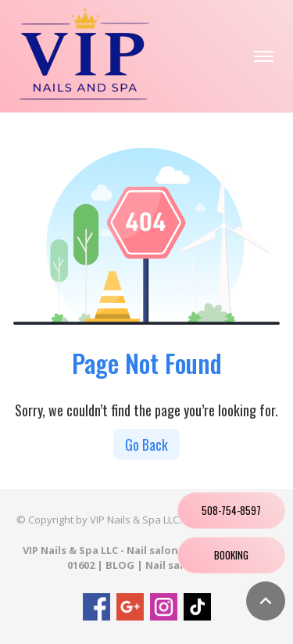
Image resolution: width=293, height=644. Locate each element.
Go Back (146, 444)
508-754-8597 (231, 510)
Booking (231, 555)
